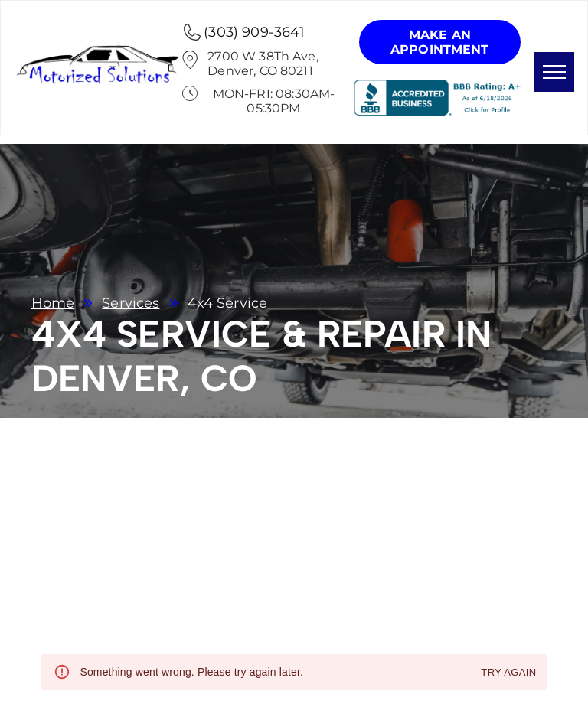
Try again (508, 673)
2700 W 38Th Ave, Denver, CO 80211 (263, 64)
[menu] (554, 72)
